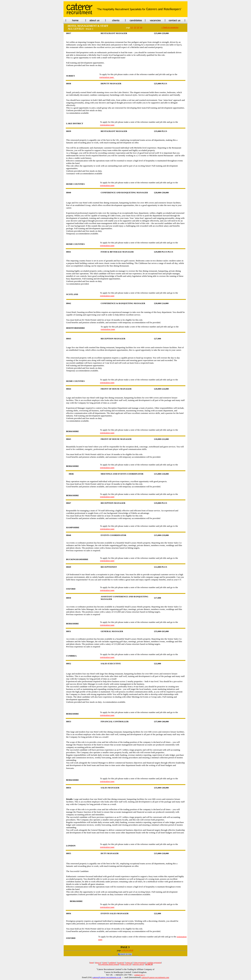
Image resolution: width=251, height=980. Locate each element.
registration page (106, 77)
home (92, 963)
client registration (140, 963)
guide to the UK (126, 964)
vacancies (121, 963)
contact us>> (140, 975)
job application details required (109, 964)
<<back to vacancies (170, 27)
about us (98, 963)
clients (105, 963)
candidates (112, 963)
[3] (138, 27)
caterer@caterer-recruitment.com (155, 977)
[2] (135, 27)
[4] (141, 27)
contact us (129, 963)
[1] (132, 27)
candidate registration (154, 963)
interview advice (138, 964)
